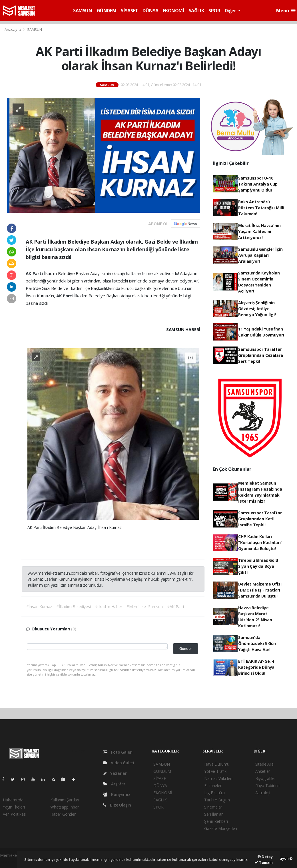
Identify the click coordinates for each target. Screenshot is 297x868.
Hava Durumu (217, 764)
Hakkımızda (13, 800)
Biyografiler (266, 778)
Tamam (264, 862)
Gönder (186, 649)
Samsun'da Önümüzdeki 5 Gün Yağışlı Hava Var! (257, 643)
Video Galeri (119, 763)
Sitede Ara (264, 764)
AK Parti (35, 273)
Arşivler (114, 784)
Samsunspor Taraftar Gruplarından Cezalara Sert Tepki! (260, 355)
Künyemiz (117, 794)
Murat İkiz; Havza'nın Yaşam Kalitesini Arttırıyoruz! (259, 231)
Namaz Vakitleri (218, 778)
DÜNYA (150, 11)
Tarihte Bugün (217, 800)
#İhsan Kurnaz (39, 607)
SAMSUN (83, 11)
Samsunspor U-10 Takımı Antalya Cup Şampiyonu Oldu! (258, 184)
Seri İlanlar (213, 814)
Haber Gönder (63, 814)
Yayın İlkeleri (14, 807)
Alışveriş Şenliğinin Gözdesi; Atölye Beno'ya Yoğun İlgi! (257, 309)
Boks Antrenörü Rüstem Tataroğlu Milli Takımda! (261, 208)
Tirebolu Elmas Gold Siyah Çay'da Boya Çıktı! (258, 566)
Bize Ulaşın (117, 805)
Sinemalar (213, 807)
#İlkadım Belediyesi (73, 607)
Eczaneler (213, 786)
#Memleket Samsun (145, 607)
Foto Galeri (118, 752)
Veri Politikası (15, 814)
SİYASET (129, 11)
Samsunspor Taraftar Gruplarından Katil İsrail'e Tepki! (260, 519)
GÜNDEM (107, 11)
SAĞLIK (196, 11)
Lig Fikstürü (214, 793)
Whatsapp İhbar (64, 807)
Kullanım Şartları (65, 800)
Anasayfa (13, 29)
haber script (11, 861)
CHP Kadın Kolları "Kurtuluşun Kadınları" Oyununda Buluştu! (260, 542)
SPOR (214, 11)
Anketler (263, 771)
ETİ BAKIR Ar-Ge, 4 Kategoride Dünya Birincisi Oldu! (256, 667)
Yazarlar (115, 773)
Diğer (231, 11)
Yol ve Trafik (215, 771)
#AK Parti (175, 607)
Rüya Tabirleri (267, 786)
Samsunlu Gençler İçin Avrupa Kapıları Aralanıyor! (260, 255)
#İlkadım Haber (109, 607)
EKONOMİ (173, 11)
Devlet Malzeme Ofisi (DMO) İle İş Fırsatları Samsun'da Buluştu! (260, 590)
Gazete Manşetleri (221, 828)
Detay (265, 857)
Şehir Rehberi (216, 821)
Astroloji (263, 793)
